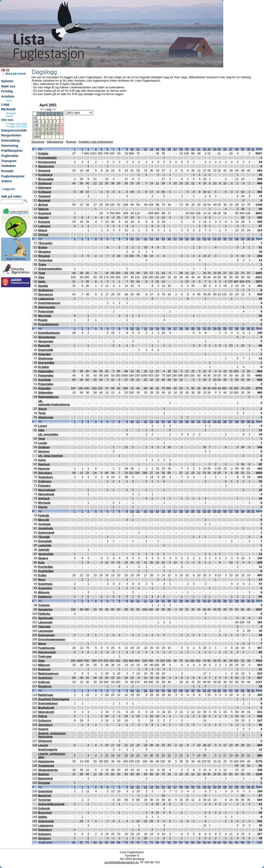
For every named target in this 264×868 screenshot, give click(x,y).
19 (50, 129)
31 (253, 149)
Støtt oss (8, 86)
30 (39, 137)
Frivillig (7, 91)
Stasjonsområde (14, 130)
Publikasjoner (12, 151)
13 (54, 125)
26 (50, 133)
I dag (48, 109)
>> (54, 109)
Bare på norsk (14, 74)
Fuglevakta (10, 156)
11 (46, 125)
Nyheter (7, 81)
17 (42, 129)
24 (42, 133)
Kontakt (7, 171)
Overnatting (10, 140)
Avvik (9, 100)
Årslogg (71, 142)
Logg (5, 104)
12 (50, 125)
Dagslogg (38, 142)
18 (46, 129)
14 (58, 125)
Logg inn (9, 189)
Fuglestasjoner (13, 176)
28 (58, 133)
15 (164, 149)
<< (42, 109)
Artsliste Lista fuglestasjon (96, 142)
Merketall (8, 109)
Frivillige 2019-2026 (16, 124)
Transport (9, 161)
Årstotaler (11, 113)
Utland (9, 116)
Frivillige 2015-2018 (16, 127)
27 (54, 133)
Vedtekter (9, 166)
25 (46, 133)
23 (39, 133)
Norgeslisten (11, 135)
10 (42, 125)
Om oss (7, 120)
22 (205, 149)
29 (243, 149)
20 (54, 129)
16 (39, 129)
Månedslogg (55, 142)
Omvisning (10, 146)
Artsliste (8, 96)
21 (58, 129)
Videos (7, 181)
